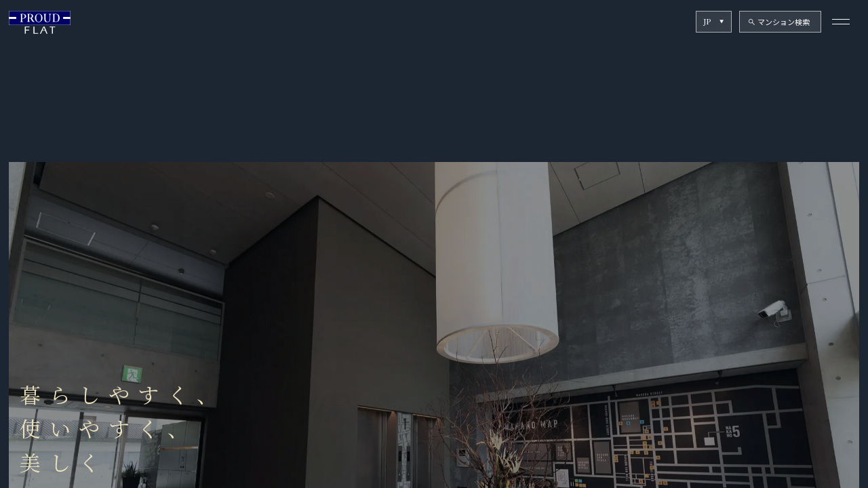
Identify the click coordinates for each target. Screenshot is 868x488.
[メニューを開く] (841, 21)
